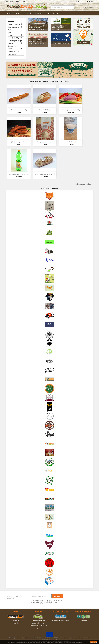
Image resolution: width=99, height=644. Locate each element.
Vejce (10, 30)
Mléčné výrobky (13, 38)
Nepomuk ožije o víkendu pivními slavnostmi (58, 28)
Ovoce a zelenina (14, 24)
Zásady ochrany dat (38, 623)
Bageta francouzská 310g (19, 110)
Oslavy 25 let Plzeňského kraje (61, 44)
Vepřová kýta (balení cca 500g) (71, 110)
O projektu (83, 621)
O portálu (16, 621)
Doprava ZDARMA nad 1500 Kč (17, 1)
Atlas (48, 13)
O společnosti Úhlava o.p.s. (61, 621)
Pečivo (10, 35)
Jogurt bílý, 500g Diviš (71, 142)
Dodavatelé (28, 13)
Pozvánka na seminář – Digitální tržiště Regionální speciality (37, 28)
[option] (49, 70)
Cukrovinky (12, 46)
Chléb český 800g (45, 110)
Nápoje (10, 43)
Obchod (10, 13)
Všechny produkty (84, 184)
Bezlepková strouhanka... (45, 142)
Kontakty (56, 13)
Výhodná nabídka (14, 52)
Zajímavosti (39, 13)
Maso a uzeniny (13, 27)
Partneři (16, 623)
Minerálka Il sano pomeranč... (19, 174)
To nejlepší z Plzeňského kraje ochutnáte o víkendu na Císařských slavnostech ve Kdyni (38, 42)
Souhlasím (94, 642)
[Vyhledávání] (63, 7)
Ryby (9, 33)
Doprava (38, 628)
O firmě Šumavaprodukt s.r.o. (38, 625)
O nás (18, 13)
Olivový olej (12, 54)
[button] (12, 70)
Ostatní (10, 49)
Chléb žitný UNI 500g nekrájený (45, 174)
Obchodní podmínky (38, 621)
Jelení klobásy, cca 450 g (19, 142)
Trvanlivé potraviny (14, 41)
